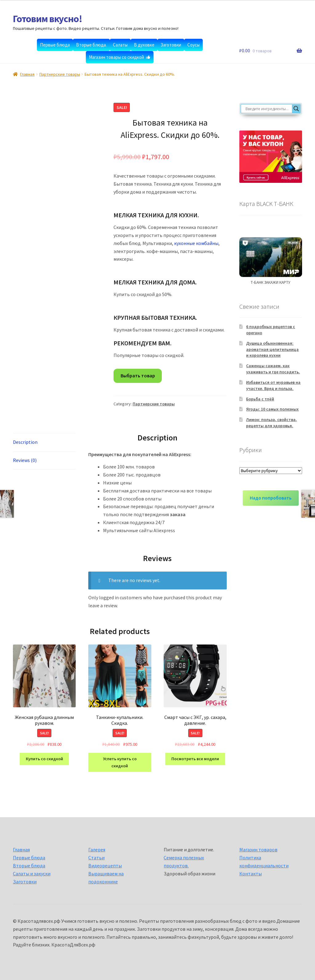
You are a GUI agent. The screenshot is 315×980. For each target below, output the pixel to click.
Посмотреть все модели (195, 759)
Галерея (97, 849)
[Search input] (268, 109)
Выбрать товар (138, 376)
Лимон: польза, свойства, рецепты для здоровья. (271, 423)
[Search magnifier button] (296, 109)
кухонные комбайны (196, 243)
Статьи (96, 857)
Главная (27, 74)
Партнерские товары (60, 74)
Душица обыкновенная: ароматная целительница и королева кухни (272, 349)
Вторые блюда (29, 866)
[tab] (44, 442)
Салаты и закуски (32, 874)
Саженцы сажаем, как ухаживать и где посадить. (273, 369)
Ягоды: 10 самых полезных (272, 409)
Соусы (193, 45)
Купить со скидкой (44, 759)
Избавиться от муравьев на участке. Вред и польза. (273, 385)
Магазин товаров (258, 849)
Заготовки (171, 45)
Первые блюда (55, 45)
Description (25, 442)
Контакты (251, 874)
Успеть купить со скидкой (120, 762)
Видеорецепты (105, 866)
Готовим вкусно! (48, 19)
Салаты (120, 45)
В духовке (144, 45)
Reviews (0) (25, 460)
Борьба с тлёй (260, 399)
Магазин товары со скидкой (116, 57)
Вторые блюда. (91, 45)
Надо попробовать (271, 498)
